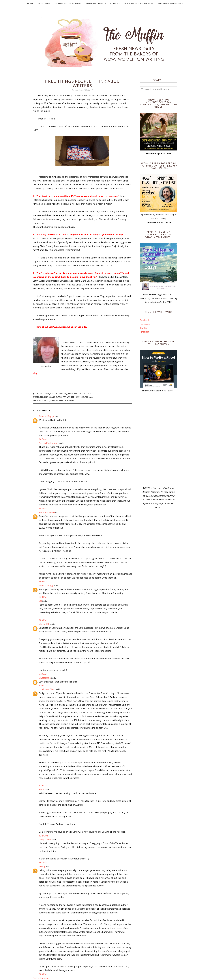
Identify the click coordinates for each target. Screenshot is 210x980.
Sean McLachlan (84, 397)
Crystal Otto (45, 678)
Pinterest (144, 332)
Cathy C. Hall (43, 394)
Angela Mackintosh (48, 443)
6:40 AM (43, 686)
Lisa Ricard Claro (53, 397)
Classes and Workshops (68, 3)
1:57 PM (43, 509)
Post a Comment (41, 978)
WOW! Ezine (44, 3)
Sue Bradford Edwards (62, 400)
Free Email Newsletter (170, 3)
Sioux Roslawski (41, 400)
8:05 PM (43, 620)
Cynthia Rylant (58, 394)
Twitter (144, 328)
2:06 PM (43, 974)
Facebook (145, 320)
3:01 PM (43, 863)
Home (30, 3)
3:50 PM (43, 582)
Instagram (145, 324)
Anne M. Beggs (46, 416)
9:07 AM (43, 439)
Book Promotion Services (139, 3)
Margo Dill (44, 624)
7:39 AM (43, 786)
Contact (115, 3)
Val (40, 601)
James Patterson (76, 394)
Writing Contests (96, 3)
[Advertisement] (159, 439)
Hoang (42, 866)
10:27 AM (43, 836)
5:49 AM (43, 674)
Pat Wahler (69, 397)
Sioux (41, 789)
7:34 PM (43, 597)
